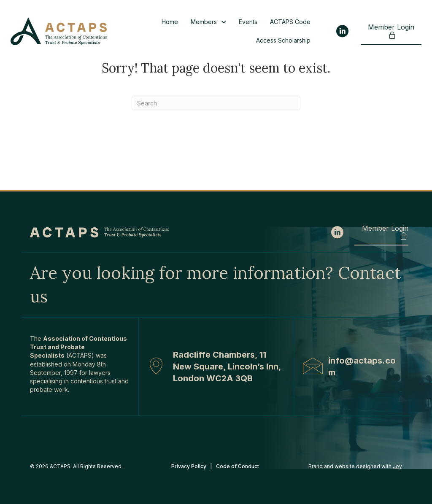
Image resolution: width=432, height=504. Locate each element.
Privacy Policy (189, 466)
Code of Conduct (238, 466)
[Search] (216, 103)
